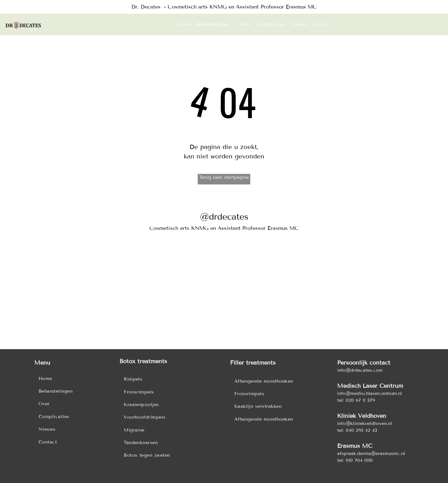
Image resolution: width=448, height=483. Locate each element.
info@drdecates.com (360, 370)
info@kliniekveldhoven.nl (365, 423)
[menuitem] (184, 24)
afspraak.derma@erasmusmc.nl (371, 453)
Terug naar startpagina (224, 177)
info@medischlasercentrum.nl (370, 393)
